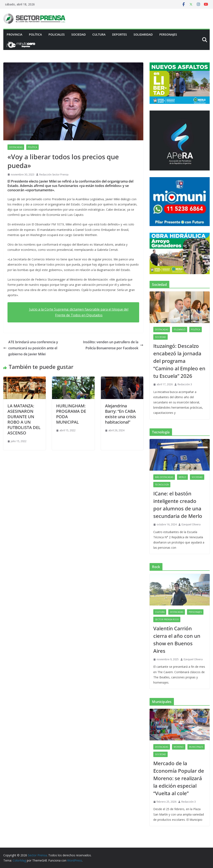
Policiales (57, 34)
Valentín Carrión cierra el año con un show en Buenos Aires (177, 640)
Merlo (182, 477)
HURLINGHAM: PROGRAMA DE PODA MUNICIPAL (71, 414)
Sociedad (79, 34)
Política (35, 34)
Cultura (99, 34)
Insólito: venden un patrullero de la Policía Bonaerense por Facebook (113, 345)
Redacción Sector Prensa (54, 175)
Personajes (168, 34)
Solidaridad (143, 34)
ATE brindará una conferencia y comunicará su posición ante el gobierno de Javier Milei (31, 348)
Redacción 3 (185, 384)
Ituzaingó (180, 330)
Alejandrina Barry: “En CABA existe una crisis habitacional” (121, 414)
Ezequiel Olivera (191, 524)
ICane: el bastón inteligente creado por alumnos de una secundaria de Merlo (178, 505)
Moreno (179, 747)
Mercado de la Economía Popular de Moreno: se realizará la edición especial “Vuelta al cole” (179, 778)
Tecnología (162, 485)
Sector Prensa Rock (167, 619)
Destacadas (16, 147)
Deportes (120, 34)
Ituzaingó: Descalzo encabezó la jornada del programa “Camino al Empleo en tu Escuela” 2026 (179, 361)
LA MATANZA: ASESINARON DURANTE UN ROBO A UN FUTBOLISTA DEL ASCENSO (24, 419)
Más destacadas (164, 477)
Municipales (196, 747)
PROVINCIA (14, 34)
